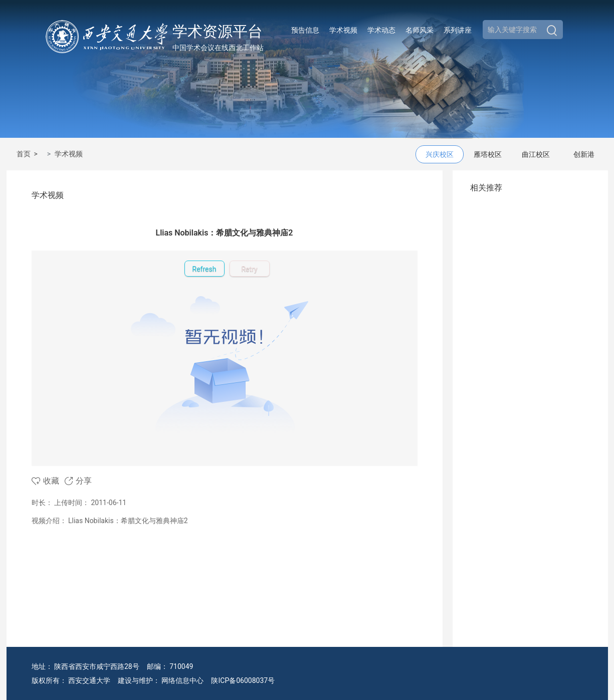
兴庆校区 (440, 154)
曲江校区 (536, 154)
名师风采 (420, 30)
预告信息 (305, 30)
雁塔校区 (488, 154)
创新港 (584, 154)
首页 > (29, 154)
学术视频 (343, 30)
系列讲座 (458, 30)
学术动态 (381, 30)
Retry (249, 269)
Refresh (204, 269)
